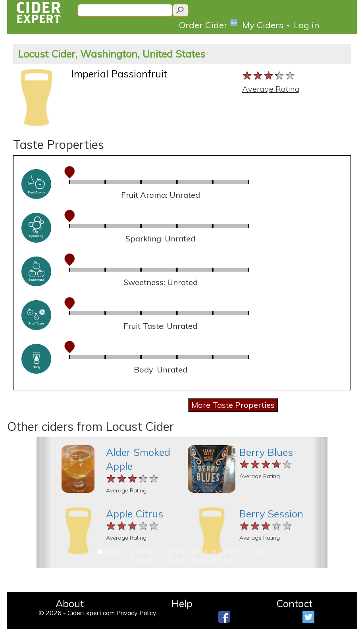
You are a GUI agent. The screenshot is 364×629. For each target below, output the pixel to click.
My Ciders (266, 25)
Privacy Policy (136, 613)
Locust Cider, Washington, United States (112, 54)
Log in (306, 25)
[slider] (269, 76)
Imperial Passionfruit (119, 74)
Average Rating (271, 89)
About (70, 603)
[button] (44, 503)
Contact (294, 603)
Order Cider (209, 24)
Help (182, 603)
